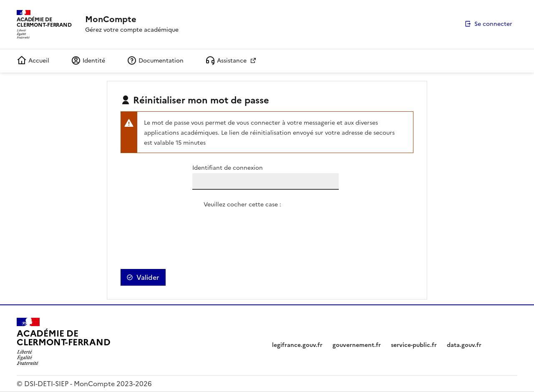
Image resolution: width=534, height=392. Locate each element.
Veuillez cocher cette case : (242, 205)
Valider (148, 277)
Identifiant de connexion (228, 168)
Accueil (33, 61)
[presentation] (267, 226)
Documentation (155, 61)
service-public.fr (414, 345)
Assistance (227, 61)
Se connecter (493, 24)
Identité (88, 61)
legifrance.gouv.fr (297, 345)
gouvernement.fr (357, 345)
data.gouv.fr (464, 345)
